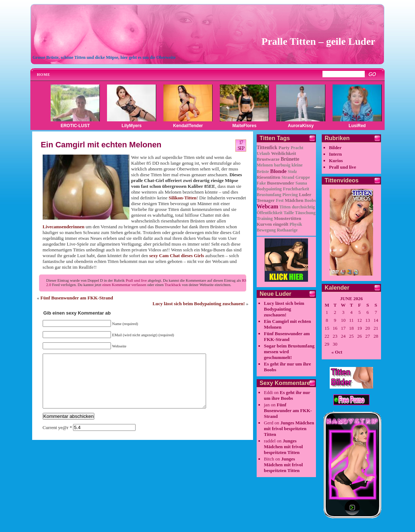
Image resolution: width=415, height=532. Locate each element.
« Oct (337, 352)
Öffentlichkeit (269, 213)
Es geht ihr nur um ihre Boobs (287, 395)
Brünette (290, 159)
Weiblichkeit (284, 153)
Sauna (301, 183)
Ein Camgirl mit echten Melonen (101, 145)
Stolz (292, 172)
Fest (280, 200)
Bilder (335, 148)
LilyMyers (131, 126)
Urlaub (263, 153)
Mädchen (294, 200)
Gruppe (303, 177)
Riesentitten (268, 177)
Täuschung (305, 213)
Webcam (268, 206)
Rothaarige (287, 230)
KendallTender (188, 126)
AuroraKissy (301, 126)
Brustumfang (269, 195)
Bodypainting (269, 189)
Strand (288, 177)
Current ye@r (57, 438)
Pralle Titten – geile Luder (318, 41)
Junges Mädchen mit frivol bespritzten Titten (289, 429)
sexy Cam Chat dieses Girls (177, 256)
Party (284, 148)
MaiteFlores (245, 126)
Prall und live (136, 280)
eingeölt (281, 224)
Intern (335, 154)
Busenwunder (281, 183)
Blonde (278, 171)
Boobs (310, 200)
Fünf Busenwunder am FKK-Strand (77, 298)
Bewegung (266, 230)
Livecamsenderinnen (64, 227)
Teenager (266, 200)
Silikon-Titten (182, 198)
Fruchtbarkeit (296, 189)
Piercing (290, 195)
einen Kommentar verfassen (124, 285)
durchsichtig (303, 207)
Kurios (336, 161)
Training (265, 219)
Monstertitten (288, 219)
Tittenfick (267, 148)
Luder (305, 195)
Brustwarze (268, 159)
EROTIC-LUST (75, 126)
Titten (285, 207)
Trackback (173, 285)
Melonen (265, 165)
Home (44, 75)
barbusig (282, 165)
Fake (261, 183)
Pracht (297, 148)
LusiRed (357, 126)
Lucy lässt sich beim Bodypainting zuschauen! (199, 304)
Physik (296, 224)
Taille (289, 213)
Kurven (264, 224)
